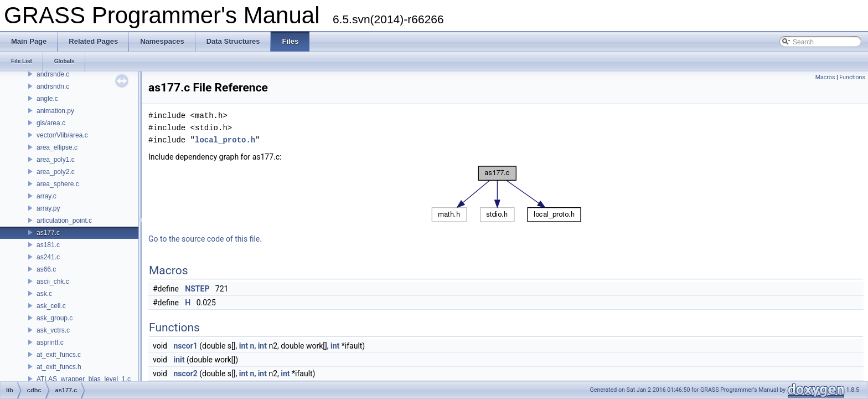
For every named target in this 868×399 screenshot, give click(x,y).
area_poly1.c (56, 160)
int (244, 346)
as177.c (48, 233)
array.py (48, 208)
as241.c (48, 257)
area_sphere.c (58, 184)
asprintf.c (50, 342)
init (179, 360)
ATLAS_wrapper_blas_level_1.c (84, 379)
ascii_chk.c (53, 282)
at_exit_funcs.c (59, 355)
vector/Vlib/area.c (62, 135)
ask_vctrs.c (53, 330)
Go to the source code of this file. (205, 239)
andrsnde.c (53, 74)
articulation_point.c (64, 221)
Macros (825, 77)
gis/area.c (51, 123)
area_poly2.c (56, 172)
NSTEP (197, 289)
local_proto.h (225, 140)
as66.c (46, 269)
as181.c (48, 245)
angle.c (47, 99)
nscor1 (185, 346)
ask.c (44, 294)
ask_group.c (55, 318)
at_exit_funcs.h (59, 367)
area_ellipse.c (57, 147)
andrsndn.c (53, 86)
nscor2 (185, 374)
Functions (852, 77)
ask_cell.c (51, 306)
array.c (46, 196)
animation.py (55, 111)
